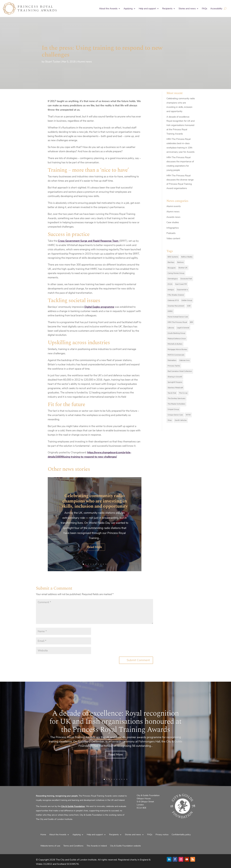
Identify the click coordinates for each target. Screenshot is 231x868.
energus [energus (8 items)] (171, 290)
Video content (173, 238)
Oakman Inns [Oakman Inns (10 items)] (184, 360)
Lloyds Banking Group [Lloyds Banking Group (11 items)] (176, 333)
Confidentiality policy (181, 835)
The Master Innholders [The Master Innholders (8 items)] (176, 404)
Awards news (173, 217)
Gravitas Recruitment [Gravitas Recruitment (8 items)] (176, 306)
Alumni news (84, 62)
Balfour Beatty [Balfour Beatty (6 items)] (187, 257)
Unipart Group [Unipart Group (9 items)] (173, 409)
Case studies (173, 222)
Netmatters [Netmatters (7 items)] (172, 360)
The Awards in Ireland (97, 846)
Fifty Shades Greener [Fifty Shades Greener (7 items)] (176, 295)
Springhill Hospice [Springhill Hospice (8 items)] (175, 382)
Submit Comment (138, 660)
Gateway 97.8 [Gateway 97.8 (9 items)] (173, 300)
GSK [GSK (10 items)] (189, 306)
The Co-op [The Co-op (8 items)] (183, 393)
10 (106, 564)
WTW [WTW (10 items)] (188, 415)
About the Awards (108, 9)
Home (43, 835)
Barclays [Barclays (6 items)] (171, 262)
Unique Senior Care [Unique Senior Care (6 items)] (175, 415)
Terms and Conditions (73, 846)
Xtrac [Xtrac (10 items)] (170, 420)
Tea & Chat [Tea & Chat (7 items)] (172, 393)
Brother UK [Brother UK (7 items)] (183, 268)
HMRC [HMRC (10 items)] (170, 311)
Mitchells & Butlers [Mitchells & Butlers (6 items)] (175, 344)
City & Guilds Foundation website (125, 846)
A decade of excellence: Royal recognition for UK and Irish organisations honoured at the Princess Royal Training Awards (181, 125)
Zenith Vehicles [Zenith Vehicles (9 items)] (181, 420)
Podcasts (171, 233)
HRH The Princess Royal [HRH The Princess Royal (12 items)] (177, 322)
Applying (128, 9)
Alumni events (174, 206)
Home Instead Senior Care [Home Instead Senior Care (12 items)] (178, 317)
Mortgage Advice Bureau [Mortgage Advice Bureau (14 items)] (177, 349)
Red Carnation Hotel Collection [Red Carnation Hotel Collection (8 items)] (180, 371)
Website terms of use (50, 846)
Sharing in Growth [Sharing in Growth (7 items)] (175, 377)
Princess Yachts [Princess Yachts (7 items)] (174, 366)
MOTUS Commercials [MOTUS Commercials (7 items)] (176, 355)
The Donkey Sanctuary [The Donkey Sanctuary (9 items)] (176, 398)
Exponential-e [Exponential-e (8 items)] (182, 290)
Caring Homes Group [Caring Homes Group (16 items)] (176, 273)
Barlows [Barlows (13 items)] (180, 262)
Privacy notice (162, 835)
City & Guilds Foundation (73, 806)
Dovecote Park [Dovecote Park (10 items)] (186, 279)
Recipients (167, 9)
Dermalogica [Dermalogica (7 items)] (173, 279)
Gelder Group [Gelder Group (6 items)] (187, 300)
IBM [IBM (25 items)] (191, 322)
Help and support (147, 9)
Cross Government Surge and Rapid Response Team (89, 241)
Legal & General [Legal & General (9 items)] (183, 328)
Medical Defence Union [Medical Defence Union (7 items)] (177, 339)
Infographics (173, 228)
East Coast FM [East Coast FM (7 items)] (181, 284)
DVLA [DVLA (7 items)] (170, 284)
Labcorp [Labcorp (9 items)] (171, 328)
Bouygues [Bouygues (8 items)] (172, 268)
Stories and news (187, 9)
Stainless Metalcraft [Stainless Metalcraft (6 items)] (175, 388)
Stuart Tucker (53, 62)
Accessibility (216, 9)
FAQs (204, 9)
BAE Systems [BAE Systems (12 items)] (173, 257)
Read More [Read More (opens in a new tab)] (95, 552)
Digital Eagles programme (99, 307)
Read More (116, 761)
